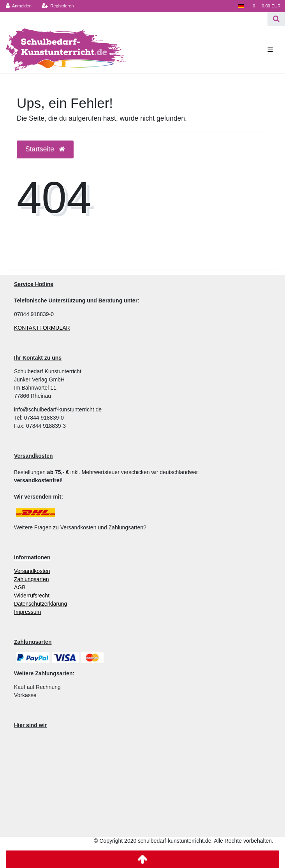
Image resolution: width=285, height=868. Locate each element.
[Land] (241, 6)
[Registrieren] (57, 6)
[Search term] (134, 19)
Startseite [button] (45, 149)
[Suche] (276, 19)
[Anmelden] (19, 6)
